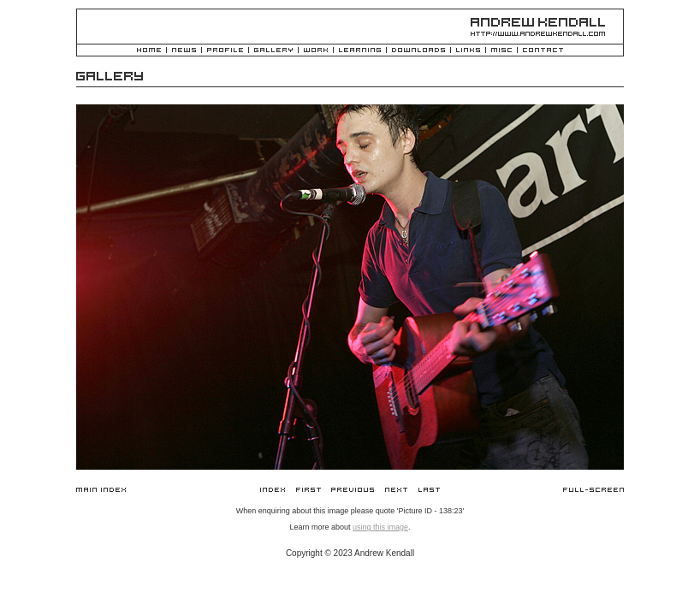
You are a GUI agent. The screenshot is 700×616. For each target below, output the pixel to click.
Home (149, 51)
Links (468, 51)
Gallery (273, 51)
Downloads (418, 51)
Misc (501, 51)
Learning (360, 51)
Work (316, 51)
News (184, 51)
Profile (225, 51)
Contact (543, 51)
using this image (380, 527)
